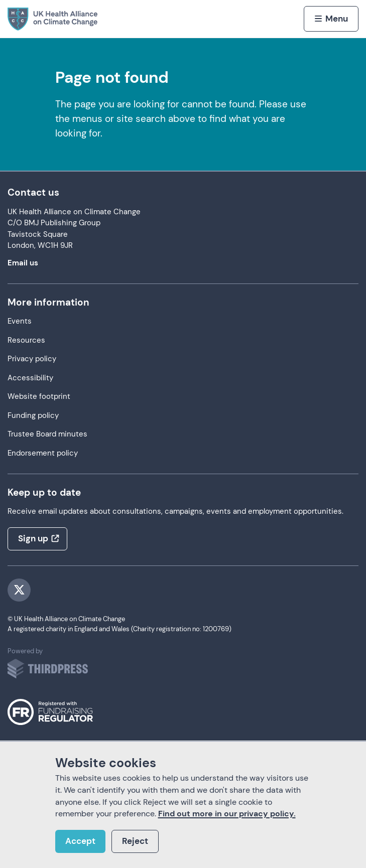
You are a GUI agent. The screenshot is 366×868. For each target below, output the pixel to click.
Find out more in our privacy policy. (227, 814)
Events (20, 321)
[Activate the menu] (331, 19)
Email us (23, 263)
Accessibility (30, 378)
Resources (26, 340)
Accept (80, 841)
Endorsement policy (43, 453)
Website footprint (39, 397)
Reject (135, 841)
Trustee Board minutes (47, 434)
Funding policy (33, 416)
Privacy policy (32, 359)
